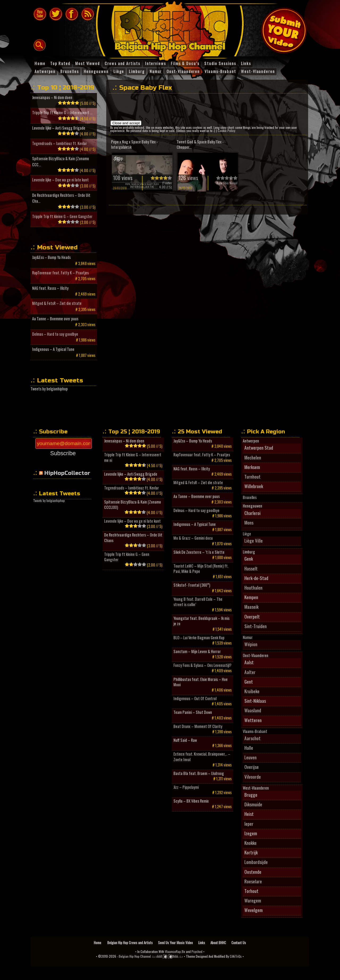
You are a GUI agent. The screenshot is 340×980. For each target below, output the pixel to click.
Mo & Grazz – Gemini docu (193, 538)
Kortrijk (251, 852)
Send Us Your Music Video (175, 943)
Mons (249, 522)
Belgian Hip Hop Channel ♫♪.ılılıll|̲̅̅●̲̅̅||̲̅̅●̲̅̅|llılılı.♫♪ (151, 956)
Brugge (251, 795)
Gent (249, 681)
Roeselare (253, 881)
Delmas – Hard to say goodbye (55, 334)
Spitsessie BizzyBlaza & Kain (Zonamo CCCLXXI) (133, 505)
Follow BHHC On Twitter (56, 14)
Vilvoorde (253, 777)
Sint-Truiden (256, 626)
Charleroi (252, 513)
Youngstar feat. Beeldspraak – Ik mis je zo (201, 621)
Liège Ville (254, 540)
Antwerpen (251, 441)
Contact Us (239, 943)
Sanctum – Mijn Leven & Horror (197, 651)
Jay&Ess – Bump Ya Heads (51, 257)
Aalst (249, 662)
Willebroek (254, 486)
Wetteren (253, 720)
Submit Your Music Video (284, 31)
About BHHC (218, 943)
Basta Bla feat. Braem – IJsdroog (199, 773)
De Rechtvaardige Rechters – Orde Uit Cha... (61, 198)
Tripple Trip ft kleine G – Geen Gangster (62, 216)
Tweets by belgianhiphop (49, 389)
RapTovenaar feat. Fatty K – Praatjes (60, 273)
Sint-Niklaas (255, 701)
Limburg (249, 552)
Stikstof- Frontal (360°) (192, 585)
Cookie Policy (227, 131)
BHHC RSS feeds (88, 14)
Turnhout (252, 476)
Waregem (253, 900)
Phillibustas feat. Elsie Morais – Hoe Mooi (201, 682)
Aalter (250, 672)
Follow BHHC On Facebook (72, 14)
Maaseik (251, 607)
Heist (249, 814)
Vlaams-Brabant (255, 731)
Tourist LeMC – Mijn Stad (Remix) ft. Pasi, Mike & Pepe (201, 569)
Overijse (252, 767)
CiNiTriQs (236, 956)
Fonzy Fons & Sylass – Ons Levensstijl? (202, 665)
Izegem (251, 833)
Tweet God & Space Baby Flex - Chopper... (200, 144)
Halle (249, 748)
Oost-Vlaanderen (256, 655)
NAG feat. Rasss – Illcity (50, 288)
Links (202, 943)
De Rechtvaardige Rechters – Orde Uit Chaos (133, 538)
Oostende (253, 872)
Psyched (197, 951)
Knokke (250, 843)
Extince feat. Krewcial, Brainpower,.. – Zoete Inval (202, 757)
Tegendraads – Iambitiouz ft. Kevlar (59, 143)
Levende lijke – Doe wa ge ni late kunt (60, 180)
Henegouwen (252, 506)
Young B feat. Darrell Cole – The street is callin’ (198, 602)
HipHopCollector (67, 473)
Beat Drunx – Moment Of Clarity (198, 726)
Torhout (251, 891)
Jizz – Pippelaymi (186, 787)
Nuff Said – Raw (185, 740)
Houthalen (253, 587)
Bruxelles (250, 497)
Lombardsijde (256, 862)
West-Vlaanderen (256, 788)
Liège (247, 534)
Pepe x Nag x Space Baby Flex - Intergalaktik (134, 144)
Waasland (253, 710)
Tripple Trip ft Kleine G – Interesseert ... (62, 112)
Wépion (251, 644)
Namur (248, 637)
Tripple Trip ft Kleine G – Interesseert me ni (133, 457)
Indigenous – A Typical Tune (53, 349)
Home (98, 943)
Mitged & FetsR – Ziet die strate (57, 303)
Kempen (251, 597)
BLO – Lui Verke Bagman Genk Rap (199, 638)
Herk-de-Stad (256, 578)
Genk (249, 559)
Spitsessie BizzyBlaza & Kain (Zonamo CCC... (61, 161)
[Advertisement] (207, 108)
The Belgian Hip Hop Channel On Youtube (40, 14)
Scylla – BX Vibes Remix (191, 801)
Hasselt (251, 568)
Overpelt (252, 616)
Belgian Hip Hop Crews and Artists (130, 943)
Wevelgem (254, 910)
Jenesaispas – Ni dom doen (52, 97)
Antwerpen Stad (259, 448)
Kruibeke (252, 691)
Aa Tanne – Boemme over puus (55, 319)
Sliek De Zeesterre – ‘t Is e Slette (199, 552)
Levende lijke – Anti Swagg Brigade (59, 128)
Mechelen (253, 457)
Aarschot (252, 738)
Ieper (249, 824)
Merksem (252, 467)
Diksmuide (253, 804)
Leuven (250, 757)
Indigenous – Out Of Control (195, 698)
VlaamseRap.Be (175, 951)
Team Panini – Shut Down (193, 712)
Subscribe (63, 453)
